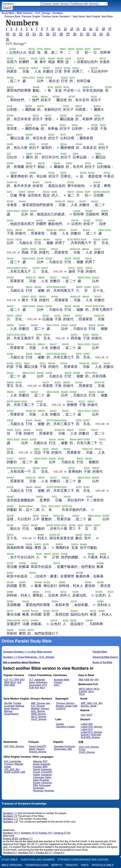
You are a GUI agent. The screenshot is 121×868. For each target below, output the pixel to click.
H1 (28, 68)
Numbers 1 (65, 17)
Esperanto (46, 769)
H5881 (33, 173)
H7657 (89, 306)
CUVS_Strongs (87, 752)
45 (93, 510)
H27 (9, 154)
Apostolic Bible (103, 865)
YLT (11, 680)
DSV (6, 746)
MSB (12, 685)
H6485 (36, 87)
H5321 (14, 173)
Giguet (32, 746)
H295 (75, 154)
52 (93, 595)
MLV (43, 688)
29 (68, 34)
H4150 (34, 59)
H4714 (32, 49)
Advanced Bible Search (105, 657)
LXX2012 (61, 709)
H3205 (33, 211)
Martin (32, 749)
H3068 (97, 49)
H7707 (72, 97)
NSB (87, 680)
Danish (37, 769)
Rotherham (42, 682)
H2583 (22, 582)
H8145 (47, 49)
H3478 (80, 59)
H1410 (57, 163)
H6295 (41, 163)
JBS (70, 749)
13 (72, 29)
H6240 (22, 506)
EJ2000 (15, 772)
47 (35, 538)
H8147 (17, 401)
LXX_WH (98, 703)
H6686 (79, 116)
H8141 (63, 49)
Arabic (36, 764)
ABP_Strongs (38, 703)
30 (75, 34)
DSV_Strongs (17, 746)
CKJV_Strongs (39, 719)
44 (108, 491)
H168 (42, 59)
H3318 (13, 49)
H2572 (10, 268)
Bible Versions (25, 13)
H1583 (44, 144)
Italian (48, 777)
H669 (10, 135)
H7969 (36, 268)
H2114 (63, 592)
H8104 (10, 620)
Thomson (61, 703)
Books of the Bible (102, 662)
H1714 (74, 601)
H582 (35, 97)
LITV (44, 685)
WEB (7, 682)
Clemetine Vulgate (65, 727)
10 (53, 29)
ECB (31, 688)
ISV (92, 680)
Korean (37, 783)
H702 (95, 306)
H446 (75, 125)
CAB (75, 706)
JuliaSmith (40, 680)
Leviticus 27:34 (62, 833)
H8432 (88, 535)
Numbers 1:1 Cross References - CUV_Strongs (29, 657)
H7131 (48, 592)
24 (34, 34)
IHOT (57, 685)
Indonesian (39, 777)
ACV (37, 688)
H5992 (10, 116)
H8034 (34, 68)
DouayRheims (11, 714)
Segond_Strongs (38, 752)
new (48, 703)
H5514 (10, 59)
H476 (63, 135)
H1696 (52, 59)
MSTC (82, 689)
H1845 (69, 163)
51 (32, 586)
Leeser (8, 767)
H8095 (29, 106)
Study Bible (8, 13)
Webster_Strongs (40, 709)
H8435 (19, 230)
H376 (50, 87)
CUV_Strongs (42, 13)
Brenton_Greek (64, 706)
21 (14, 34)
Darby (32, 682)
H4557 (46, 68)
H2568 (97, 240)
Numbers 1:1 (10, 813)
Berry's (57, 865)
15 (84, 29)
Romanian (38, 791)
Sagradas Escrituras (64, 746)
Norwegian (39, 788)
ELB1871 (86, 735)
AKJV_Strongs (39, 717)
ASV (22, 680)
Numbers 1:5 (10, 816)
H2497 (44, 125)
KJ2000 (83, 692)
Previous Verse (50, 17)
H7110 (55, 611)
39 (20, 453)
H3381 (88, 582)
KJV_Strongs (38, 706)
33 (95, 34)
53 (94, 605)
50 (85, 557)
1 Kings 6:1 (58, 853)
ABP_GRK (86, 703)
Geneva (15, 709)
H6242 (10, 78)
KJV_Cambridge (13, 761)
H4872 (60, 59)
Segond (40, 749)
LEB (19, 682)
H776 (40, 49)
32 (88, 34)
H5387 (36, 182)
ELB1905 (96, 735)
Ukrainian (49, 791)
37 (96, 424)
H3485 (63, 116)
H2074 (29, 125)
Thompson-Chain (37, 865)
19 (110, 29)
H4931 (17, 620)
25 (41, 34)
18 (103, 29)
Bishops (8, 711)
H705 (70, 240)
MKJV (90, 689)
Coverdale (9, 706)
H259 (87, 49)
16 (91, 29)
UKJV (91, 692)
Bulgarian (45, 764)
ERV (17, 680)
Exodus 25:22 (10, 839)
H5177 (48, 116)
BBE (81, 680)
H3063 (97, 106)
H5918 (10, 163)
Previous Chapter (31, 17)
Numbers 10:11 (11, 833)
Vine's (85, 865)
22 (21, 34)
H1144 (63, 144)
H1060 (87, 220)
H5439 (10, 582)
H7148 (83, 173)
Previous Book (13, 17)
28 (61, 34)
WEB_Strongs (38, 714)
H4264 (55, 601)
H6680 (89, 211)
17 (97, 29)
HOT (83, 715)
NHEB (7, 772)
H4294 (58, 87)
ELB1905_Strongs (90, 737)
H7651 (57, 354)
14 (78, 29)
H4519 (79, 135)
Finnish (37, 772)
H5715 (10, 563)
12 (65, 29)
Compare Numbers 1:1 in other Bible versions (28, 652)
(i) (25, 43)
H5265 (47, 582)
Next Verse (79, 17)
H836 (98, 154)
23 (27, 34)
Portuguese (45, 785)
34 (101, 34)
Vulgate (60, 724)
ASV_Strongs (38, 711)
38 (107, 424)
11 (59, 29)
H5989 (29, 135)
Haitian (37, 775)
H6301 (10, 144)
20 (8, 34)
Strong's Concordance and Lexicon (83, 860)
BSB (6, 685)
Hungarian (46, 775)
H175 (72, 78)
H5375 (58, 68)
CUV (81, 747)
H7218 (67, 68)
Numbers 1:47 (11, 822)
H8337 (77, 240)
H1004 (22, 68)
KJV (6, 680)
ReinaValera (60, 749)
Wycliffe (8, 703)
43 (97, 491)
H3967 (105, 240)
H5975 (10, 97)
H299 (63, 173)
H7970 (10, 401)
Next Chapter (93, 17)
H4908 (22, 563)
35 (108, 34)
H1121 (32, 78)
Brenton (70, 703)
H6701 (40, 106)
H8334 (33, 573)
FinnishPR (47, 772)
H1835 (29, 154)
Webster (19, 764)
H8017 (79, 106)
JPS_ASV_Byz (12, 769)
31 (81, 34)
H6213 (73, 620)
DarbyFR (41, 746)
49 (53, 548)
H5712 (103, 59)
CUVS (82, 750)
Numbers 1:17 (11, 819)
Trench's (71, 865)
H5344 (46, 192)
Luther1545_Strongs (91, 727)
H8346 (73, 439)
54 (48, 624)
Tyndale (17, 703)
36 (8, 39)
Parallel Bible (100, 652)
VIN (96, 680)
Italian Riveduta (41, 780)
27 (54, 34)
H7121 (107, 173)
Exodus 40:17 (44, 853)
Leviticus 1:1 (26, 839)
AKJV (13, 682)
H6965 (36, 592)
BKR (45, 767)
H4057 (22, 59)
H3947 (22, 192)
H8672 (17, 268)
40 (31, 453)
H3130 (94, 125)
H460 (100, 163)
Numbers (58, 13)
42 (65, 472)
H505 (84, 240)
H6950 (97, 192)
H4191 (76, 592)
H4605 (40, 78)
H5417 (10, 125)
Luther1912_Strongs (91, 732)
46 (23, 538)
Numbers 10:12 (29, 833)
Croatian (37, 767)
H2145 (76, 68)
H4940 (10, 68)
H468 (10, 106)
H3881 (41, 535)
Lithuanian (47, 783)
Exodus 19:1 (46, 833)
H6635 (64, 78)
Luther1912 (87, 729)
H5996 (38, 154)
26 (48, 34)
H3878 (59, 544)
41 (54, 472)
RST (45, 761)
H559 (68, 59)
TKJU (82, 694)
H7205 (56, 97)
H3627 (34, 563)
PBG (36, 785)
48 (97, 538)
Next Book (107, 17)
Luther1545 (87, 724)
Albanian (38, 761)
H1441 (79, 144)
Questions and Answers (38, 860)
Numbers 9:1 (10, 853)
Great (7, 709)
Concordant (35, 685)
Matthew (20, 706)
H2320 (79, 49)
